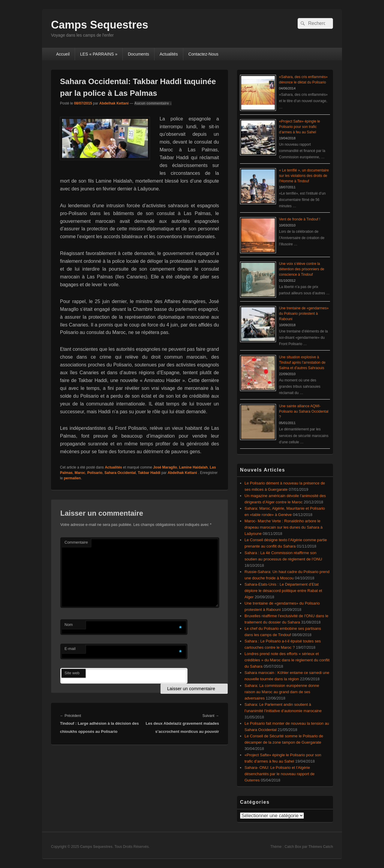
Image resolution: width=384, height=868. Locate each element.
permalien (72, 478)
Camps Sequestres (100, 25)
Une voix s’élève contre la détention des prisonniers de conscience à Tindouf (302, 269)
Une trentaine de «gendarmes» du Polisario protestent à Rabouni (304, 314)
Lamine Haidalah (193, 467)
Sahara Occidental (120, 473)
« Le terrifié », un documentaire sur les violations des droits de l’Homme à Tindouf (304, 176)
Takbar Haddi (149, 473)
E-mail (70, 649)
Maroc (80, 473)
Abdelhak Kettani (114, 103)
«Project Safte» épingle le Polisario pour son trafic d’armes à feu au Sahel (300, 127)
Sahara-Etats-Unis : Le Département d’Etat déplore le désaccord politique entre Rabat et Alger (283, 591)
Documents (138, 54)
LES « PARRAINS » (99, 54)
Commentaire (76, 542)
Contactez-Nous (203, 54)
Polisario (95, 473)
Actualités (169, 54)
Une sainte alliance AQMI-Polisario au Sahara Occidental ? (304, 411)
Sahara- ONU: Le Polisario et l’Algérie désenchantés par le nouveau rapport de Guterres (279, 774)
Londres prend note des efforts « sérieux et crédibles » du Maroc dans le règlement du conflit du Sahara (287, 660)
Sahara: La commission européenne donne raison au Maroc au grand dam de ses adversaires (282, 692)
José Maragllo (165, 467)
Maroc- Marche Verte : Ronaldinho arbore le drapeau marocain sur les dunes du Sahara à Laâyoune (283, 527)
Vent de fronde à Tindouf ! (300, 219)
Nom (69, 625)
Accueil (63, 54)
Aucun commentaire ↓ (153, 103)
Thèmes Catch (321, 847)
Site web (72, 673)
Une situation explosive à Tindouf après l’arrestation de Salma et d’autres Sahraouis (302, 363)
